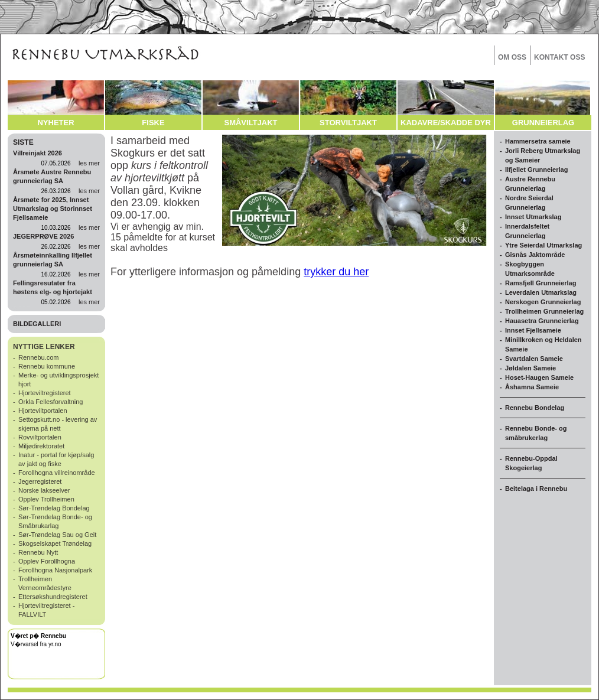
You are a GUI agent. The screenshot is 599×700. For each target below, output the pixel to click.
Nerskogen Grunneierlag (543, 302)
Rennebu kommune (47, 366)
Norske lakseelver (44, 490)
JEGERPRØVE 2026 (43, 236)
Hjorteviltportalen (43, 411)
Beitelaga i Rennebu (536, 489)
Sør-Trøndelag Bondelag (54, 508)
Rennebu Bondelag (535, 408)
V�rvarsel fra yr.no (36, 644)
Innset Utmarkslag (533, 217)
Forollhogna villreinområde (57, 473)
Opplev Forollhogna (47, 561)
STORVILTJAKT (348, 123)
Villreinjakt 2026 (38, 153)
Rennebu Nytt (38, 552)
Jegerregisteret (40, 481)
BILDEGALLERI (37, 324)
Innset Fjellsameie (533, 330)
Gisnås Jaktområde (535, 255)
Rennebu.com (39, 357)
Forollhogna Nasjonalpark (55, 570)
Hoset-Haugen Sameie (539, 377)
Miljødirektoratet (41, 446)
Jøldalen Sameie (530, 368)
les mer (89, 163)
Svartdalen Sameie (534, 359)
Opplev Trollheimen (46, 499)
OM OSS (512, 57)
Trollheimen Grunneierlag (544, 311)
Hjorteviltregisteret (45, 393)
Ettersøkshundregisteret (53, 597)
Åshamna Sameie (532, 387)
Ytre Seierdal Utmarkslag (543, 245)
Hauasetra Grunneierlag (542, 321)
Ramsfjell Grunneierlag (541, 283)
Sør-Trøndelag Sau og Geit (57, 535)
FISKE (153, 123)
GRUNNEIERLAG (543, 123)
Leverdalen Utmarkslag (541, 292)
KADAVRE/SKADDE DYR (446, 123)
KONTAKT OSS (559, 57)
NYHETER (56, 123)
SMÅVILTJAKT (250, 123)
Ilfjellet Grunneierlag (536, 170)
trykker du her (336, 272)
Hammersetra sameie (538, 141)
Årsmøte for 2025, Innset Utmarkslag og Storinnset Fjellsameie (53, 209)
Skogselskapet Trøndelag (55, 543)
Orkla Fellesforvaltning (51, 402)
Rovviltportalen (40, 437)
